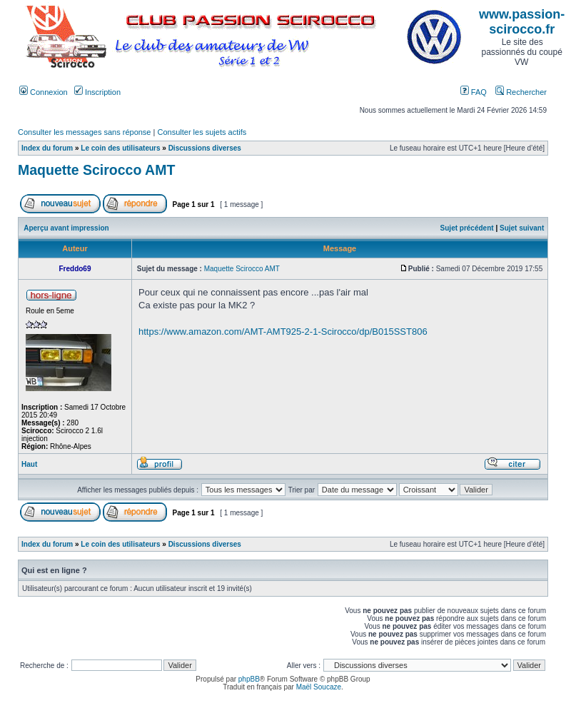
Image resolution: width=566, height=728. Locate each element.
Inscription (97, 92)
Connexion (44, 92)
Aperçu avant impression (66, 228)
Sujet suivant (522, 228)
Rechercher (521, 92)
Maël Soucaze (319, 687)
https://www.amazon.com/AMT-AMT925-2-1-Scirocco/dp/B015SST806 (283, 332)
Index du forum (47, 148)
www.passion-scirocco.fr (522, 22)
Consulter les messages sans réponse (84, 132)
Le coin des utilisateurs (120, 148)
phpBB (249, 679)
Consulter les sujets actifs (202, 132)
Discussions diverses (205, 148)
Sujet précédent (467, 228)
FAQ (474, 92)
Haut (29, 464)
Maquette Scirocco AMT (96, 170)
